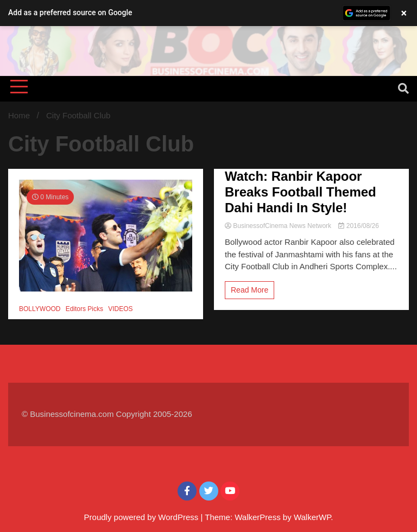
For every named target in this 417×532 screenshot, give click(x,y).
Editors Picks (84, 309)
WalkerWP (312, 517)
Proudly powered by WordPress (143, 517)
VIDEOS (120, 309)
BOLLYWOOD (40, 309)
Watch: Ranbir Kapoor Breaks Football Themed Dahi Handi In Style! (301, 192)
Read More (249, 290)
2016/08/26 (358, 226)
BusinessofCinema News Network (279, 226)
